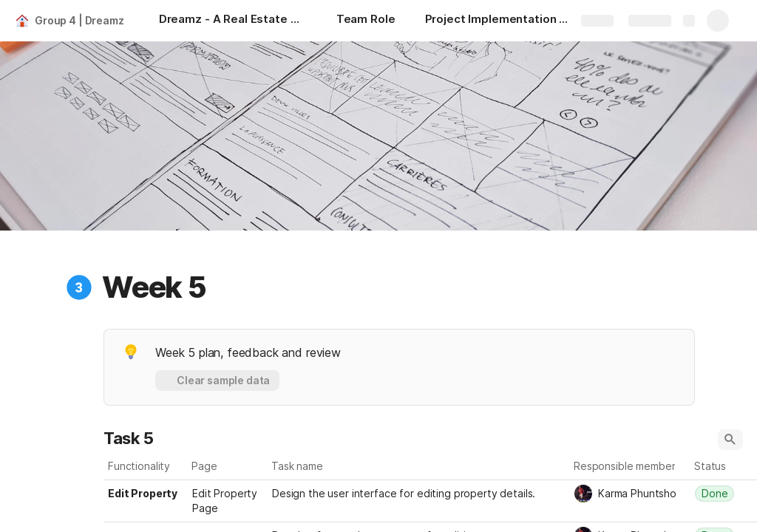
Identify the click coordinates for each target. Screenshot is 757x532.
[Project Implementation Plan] (499, 21)
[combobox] (630, 494)
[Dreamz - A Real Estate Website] (233, 21)
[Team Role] (366, 21)
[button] (79, 287)
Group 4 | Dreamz (79, 20)
